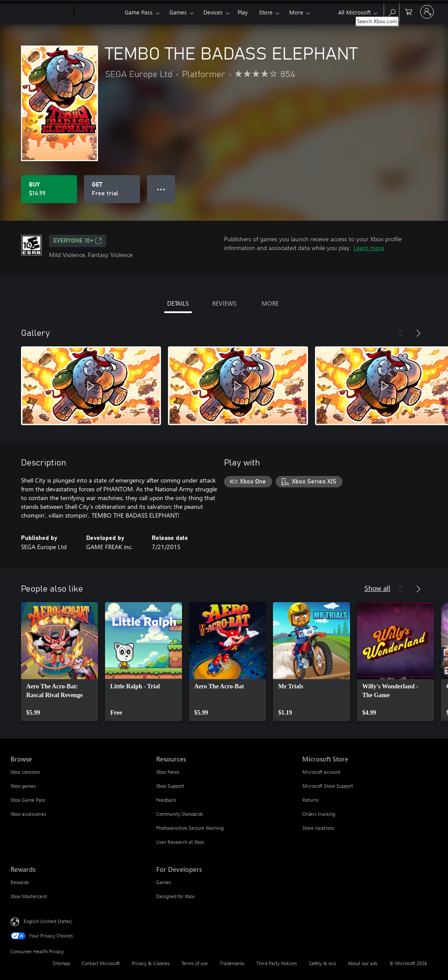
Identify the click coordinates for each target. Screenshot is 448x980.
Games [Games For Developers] (164, 882)
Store (266, 12)
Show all (377, 588)
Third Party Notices (277, 963)
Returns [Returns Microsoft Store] (311, 800)
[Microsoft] (40, 12)
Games (178, 12)
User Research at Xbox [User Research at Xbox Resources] (180, 842)
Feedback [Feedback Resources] (166, 800)
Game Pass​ (139, 12)
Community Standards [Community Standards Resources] (180, 814)
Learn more (369, 248)
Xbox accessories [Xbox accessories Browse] (28, 814)
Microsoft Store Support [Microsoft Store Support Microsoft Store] (328, 786)
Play (243, 12)
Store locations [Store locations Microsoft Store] (318, 828)
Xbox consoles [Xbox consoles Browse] (25, 772)
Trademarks (232, 963)
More (296, 12)
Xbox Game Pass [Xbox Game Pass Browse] (28, 800)
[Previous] (401, 333)
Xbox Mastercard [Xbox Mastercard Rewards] (28, 896)
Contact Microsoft (101, 963)
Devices (213, 12)
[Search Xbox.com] (392, 11)
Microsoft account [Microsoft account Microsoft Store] (321, 772)
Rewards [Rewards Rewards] (20, 882)
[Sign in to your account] (427, 12)
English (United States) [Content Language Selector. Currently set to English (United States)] (48, 921)
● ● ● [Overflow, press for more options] (161, 189)
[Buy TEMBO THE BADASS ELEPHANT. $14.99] (49, 189)
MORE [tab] (270, 303)
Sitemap (61, 963)
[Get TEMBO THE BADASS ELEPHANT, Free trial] (112, 189)
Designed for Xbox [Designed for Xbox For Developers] (175, 896)
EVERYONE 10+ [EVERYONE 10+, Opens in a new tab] (78, 241)
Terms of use (195, 963)
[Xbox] (98, 12)
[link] (59, 662)
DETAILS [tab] (178, 303)
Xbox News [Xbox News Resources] (168, 772)
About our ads (363, 963)
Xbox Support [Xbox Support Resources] (170, 786)
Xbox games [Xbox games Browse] (23, 786)
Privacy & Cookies (151, 963)
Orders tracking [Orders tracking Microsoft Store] (319, 814)
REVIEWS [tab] (224, 303)
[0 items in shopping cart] (409, 11)
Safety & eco (322, 963)
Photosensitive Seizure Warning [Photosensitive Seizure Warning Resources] (190, 828)
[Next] (418, 333)
